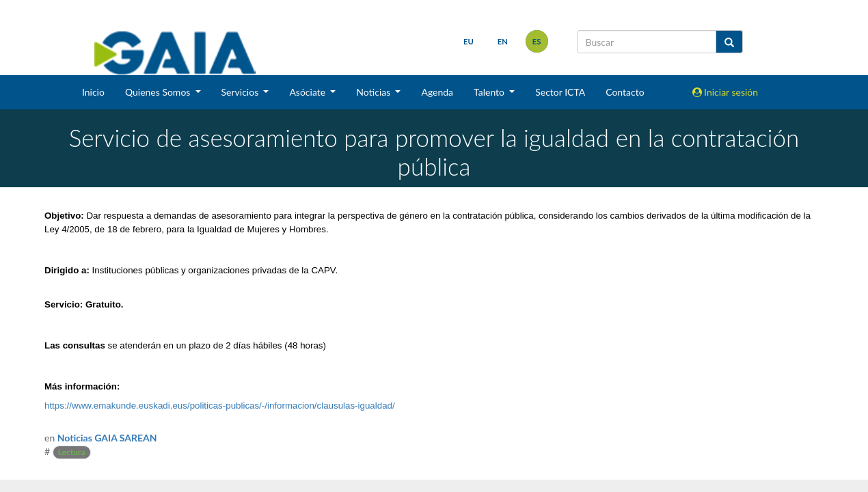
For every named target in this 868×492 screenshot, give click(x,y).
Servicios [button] (241, 92)
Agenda (437, 92)
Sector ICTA (560, 92)
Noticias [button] (375, 92)
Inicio (93, 92)
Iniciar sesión (725, 92)
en (503, 41)
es (537, 41)
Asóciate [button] (308, 92)
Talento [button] (490, 92)
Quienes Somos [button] (159, 92)
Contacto (625, 92)
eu (469, 41)
